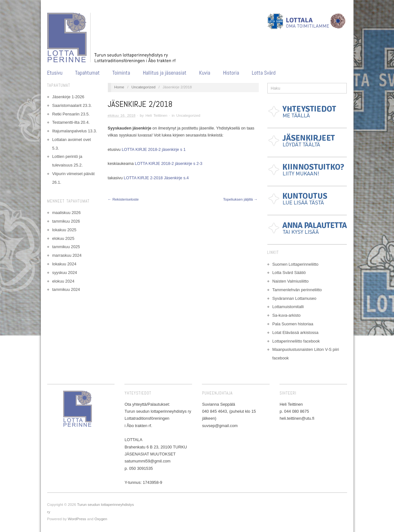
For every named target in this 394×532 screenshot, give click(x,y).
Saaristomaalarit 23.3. (72, 105)
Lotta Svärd (264, 73)
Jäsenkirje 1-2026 (68, 97)
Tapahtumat (88, 73)
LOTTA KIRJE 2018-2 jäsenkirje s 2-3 (169, 163)
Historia (231, 73)
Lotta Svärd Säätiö (289, 273)
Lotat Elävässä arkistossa (296, 332)
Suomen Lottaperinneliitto (296, 264)
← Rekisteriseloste (123, 199)
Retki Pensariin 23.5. (71, 114)
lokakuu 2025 (64, 230)
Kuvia (205, 73)
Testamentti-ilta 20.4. (71, 122)
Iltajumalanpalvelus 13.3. (75, 131)
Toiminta (121, 73)
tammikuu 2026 (66, 221)
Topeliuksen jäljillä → (240, 199)
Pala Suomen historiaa (293, 324)
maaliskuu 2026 (67, 213)
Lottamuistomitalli (288, 307)
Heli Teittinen (156, 115)
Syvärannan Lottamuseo (294, 298)
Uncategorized (143, 87)
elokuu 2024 (63, 281)
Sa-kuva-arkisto (287, 315)
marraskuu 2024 (67, 255)
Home (119, 87)
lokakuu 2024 (64, 264)
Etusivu (55, 73)
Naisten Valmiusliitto (291, 281)
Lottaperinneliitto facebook (296, 341)
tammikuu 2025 (66, 247)
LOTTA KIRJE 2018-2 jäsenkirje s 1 (153, 149)
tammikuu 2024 (66, 289)
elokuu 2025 (63, 238)
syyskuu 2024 (65, 273)
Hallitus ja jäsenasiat (165, 73)
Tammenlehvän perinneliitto (297, 290)
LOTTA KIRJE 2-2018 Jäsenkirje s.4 (156, 178)
